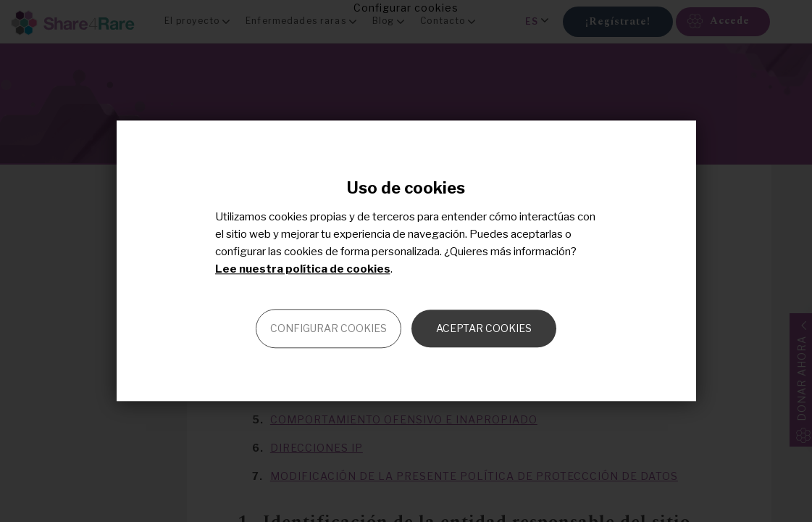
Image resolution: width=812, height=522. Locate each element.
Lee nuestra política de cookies (303, 270)
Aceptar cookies (484, 329)
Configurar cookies (328, 329)
